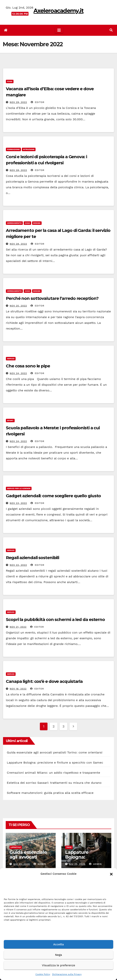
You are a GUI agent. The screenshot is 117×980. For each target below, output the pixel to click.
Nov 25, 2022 (18, 306)
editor (38, 102)
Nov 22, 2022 (18, 565)
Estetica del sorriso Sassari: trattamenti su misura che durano (54, 783)
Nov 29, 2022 (18, 102)
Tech (69, 847)
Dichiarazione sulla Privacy (67, 974)
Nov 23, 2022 (18, 503)
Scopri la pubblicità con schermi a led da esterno (55, 620)
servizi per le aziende (19, 488)
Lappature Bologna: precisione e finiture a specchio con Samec (55, 763)
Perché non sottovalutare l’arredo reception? (52, 298)
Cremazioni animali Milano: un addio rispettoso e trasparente (53, 773)
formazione (13, 149)
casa (27, 223)
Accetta (58, 944)
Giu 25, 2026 (77, 864)
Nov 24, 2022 (18, 373)
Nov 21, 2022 (18, 627)
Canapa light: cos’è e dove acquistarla (44, 681)
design (37, 223)
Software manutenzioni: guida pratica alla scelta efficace (50, 793)
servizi (11, 359)
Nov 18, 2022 (18, 689)
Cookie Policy (43, 974)
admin (40, 864)
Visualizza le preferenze (59, 965)
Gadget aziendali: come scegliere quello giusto (53, 496)
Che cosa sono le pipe (28, 366)
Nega (58, 955)
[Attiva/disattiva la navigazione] (59, 30)
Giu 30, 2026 (22, 864)
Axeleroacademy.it (58, 11)
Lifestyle (16, 847)
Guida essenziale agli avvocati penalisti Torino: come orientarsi (55, 752)
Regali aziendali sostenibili (32, 558)
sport (10, 420)
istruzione (29, 149)
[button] (111, 874)
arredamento (14, 223)
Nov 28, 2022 (18, 170)
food (10, 81)
